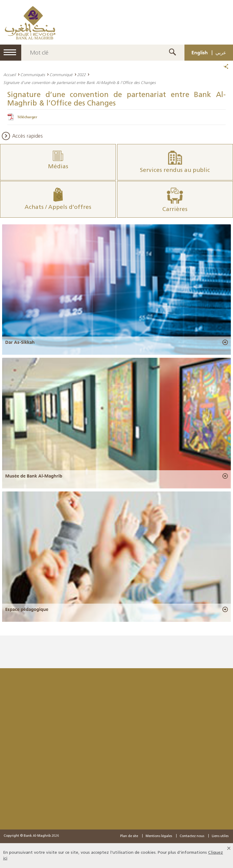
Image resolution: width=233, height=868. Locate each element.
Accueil (10, 75)
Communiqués (33, 75)
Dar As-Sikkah (20, 342)
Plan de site (129, 836)
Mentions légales (159, 836)
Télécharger (27, 117)
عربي (221, 52)
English (200, 52)
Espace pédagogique (27, 609)
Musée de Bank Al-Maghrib (34, 476)
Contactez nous (192, 836)
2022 (81, 75)
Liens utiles (220, 836)
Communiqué (61, 75)
